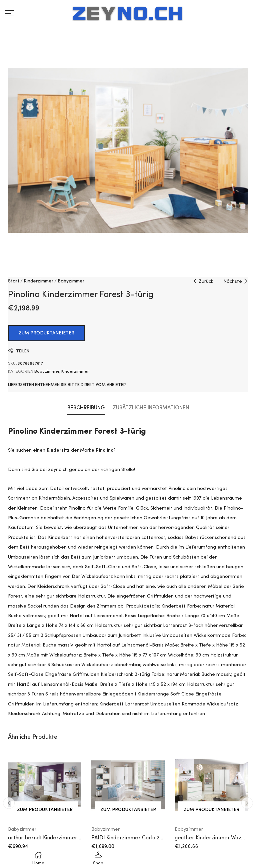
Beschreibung (86, 408)
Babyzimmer (71, 281)
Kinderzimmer (38, 281)
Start (14, 281)
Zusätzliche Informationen (151, 408)
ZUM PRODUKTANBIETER (46, 333)
